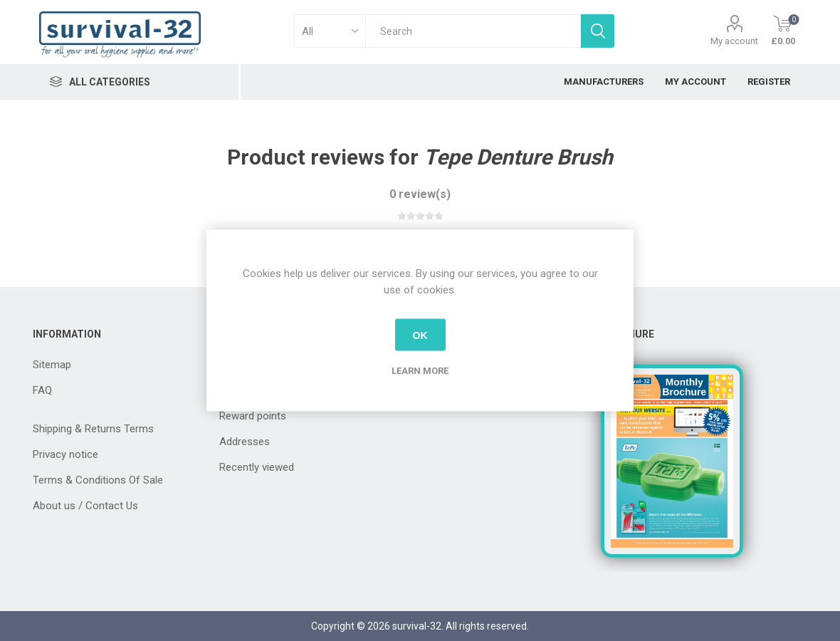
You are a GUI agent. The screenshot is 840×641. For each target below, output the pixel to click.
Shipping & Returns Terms (93, 429)
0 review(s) (420, 194)
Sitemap (52, 365)
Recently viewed (257, 467)
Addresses (245, 442)
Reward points (253, 416)
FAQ (42, 390)
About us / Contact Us (85, 506)
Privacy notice (65, 454)
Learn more (420, 371)
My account (734, 41)
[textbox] (473, 31)
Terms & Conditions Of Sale (98, 480)
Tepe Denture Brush (518, 157)
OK (420, 335)
